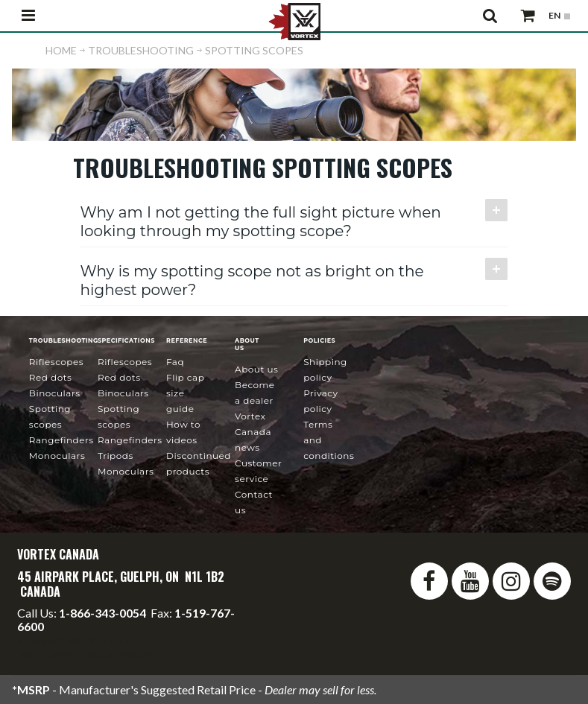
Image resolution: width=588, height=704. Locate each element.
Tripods (116, 456)
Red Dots (51, 377)
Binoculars (55, 393)
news (253, 432)
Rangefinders (61, 440)
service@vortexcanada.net (89, 653)
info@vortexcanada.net (77, 640)
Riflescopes (56, 362)
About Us (256, 369)
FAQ (175, 362)
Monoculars (57, 456)
